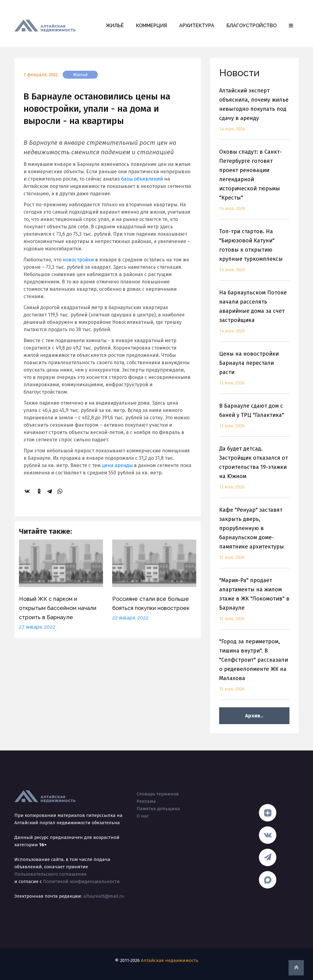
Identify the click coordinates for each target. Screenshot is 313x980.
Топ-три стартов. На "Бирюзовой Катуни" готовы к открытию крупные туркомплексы (254, 254)
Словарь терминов (158, 794)
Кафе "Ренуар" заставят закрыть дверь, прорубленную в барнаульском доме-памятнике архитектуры (254, 537)
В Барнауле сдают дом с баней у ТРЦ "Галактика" (254, 419)
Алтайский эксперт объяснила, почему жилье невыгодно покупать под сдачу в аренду (254, 113)
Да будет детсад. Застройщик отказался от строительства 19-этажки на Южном (254, 471)
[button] (291, 26)
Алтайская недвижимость (170, 960)
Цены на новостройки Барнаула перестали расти (254, 372)
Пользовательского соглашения (50, 874)
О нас (143, 816)
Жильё (115, 26)
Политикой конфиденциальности (81, 881)
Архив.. (254, 716)
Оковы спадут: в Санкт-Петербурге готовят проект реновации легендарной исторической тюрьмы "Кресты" (254, 184)
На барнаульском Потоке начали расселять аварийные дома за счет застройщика (254, 315)
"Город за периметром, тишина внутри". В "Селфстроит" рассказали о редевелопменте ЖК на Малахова (254, 669)
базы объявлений (142, 179)
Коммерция (151, 26)
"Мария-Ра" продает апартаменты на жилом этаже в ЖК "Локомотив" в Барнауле (254, 603)
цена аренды (117, 465)
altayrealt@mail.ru (104, 896)
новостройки (78, 260)
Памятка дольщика (158, 809)
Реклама (146, 801)
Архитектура (197, 26)
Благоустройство (252, 26)
